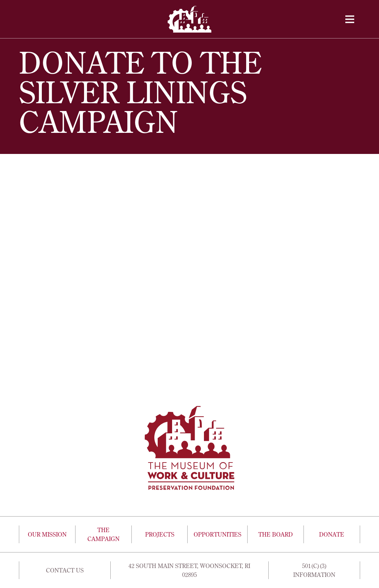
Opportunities (217, 534)
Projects (160, 534)
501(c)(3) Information (314, 570)
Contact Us (65, 570)
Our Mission (47, 534)
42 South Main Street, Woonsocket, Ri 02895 (189, 570)
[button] (350, 19)
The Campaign (103, 534)
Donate (332, 534)
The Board (276, 534)
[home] (189, 19)
